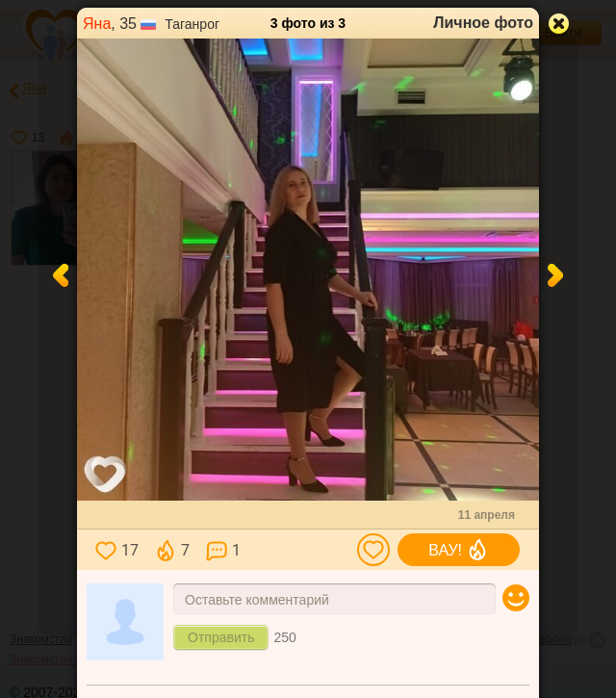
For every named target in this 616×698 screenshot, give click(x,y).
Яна (97, 24)
